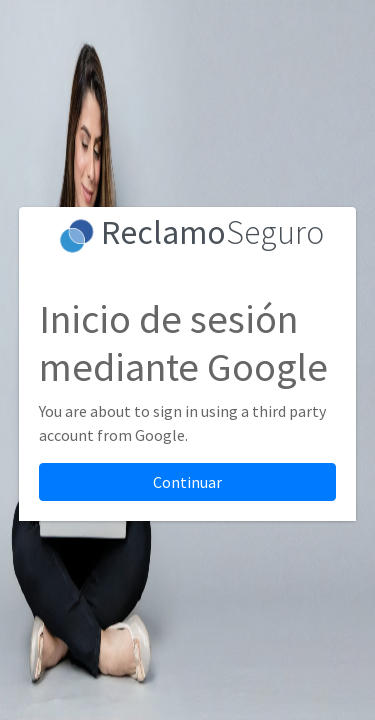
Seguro (212, 232)
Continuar (187, 482)
